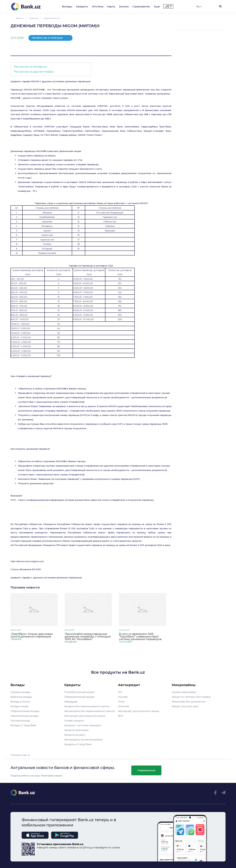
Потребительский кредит (79, 692)
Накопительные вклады (24, 716)
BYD (121, 716)
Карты (111, 6)
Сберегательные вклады (25, 711)
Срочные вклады (20, 721)
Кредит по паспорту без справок (191, 697)
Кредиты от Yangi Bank (78, 744)
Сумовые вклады (20, 692)
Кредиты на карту (75, 735)
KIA (120, 692)
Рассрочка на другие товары (34, 72)
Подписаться (146, 770)
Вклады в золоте (20, 702)
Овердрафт (71, 702)
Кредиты (82, 6)
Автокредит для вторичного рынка (85, 716)
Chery (121, 702)
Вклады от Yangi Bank (23, 725)
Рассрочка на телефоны (30, 67)
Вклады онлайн (20, 706)
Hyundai (123, 697)
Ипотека (98, 6)
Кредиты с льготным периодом (83, 725)
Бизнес (124, 6)
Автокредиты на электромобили (83, 740)
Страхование (141, 6)
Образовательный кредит (79, 697)
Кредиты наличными (76, 730)
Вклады (67, 6)
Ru (199, 7)
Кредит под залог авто (185, 706)
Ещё (157, 6)
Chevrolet (124, 706)
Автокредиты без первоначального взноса (89, 711)
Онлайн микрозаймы (184, 692)
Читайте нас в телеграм (47, 38)
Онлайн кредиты (74, 721)
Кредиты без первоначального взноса (87, 706)
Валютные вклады (21, 697)
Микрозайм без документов (188, 702)
